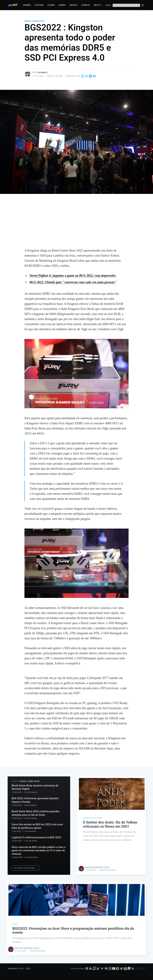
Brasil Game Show (34, 21)
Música (73, 5)
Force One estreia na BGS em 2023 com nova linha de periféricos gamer (37, 826)
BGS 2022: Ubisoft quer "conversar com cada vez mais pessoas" (73, 282)
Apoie (108, 5)
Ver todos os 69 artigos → (26, 868)
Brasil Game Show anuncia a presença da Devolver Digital (35, 787)
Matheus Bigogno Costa (97, 867)
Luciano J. (43, 72)
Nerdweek (12, 968)
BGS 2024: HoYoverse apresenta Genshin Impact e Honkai (35, 800)
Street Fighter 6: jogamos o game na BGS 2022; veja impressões (73, 275)
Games (62, 5)
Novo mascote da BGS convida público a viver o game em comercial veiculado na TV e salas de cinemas (39, 851)
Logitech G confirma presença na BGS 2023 (36, 837)
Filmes (51, 5)
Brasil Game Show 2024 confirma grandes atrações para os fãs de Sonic (35, 813)
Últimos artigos (78, 968)
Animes (27, 5)
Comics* (86, 5)
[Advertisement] (76, 224)
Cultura (39, 5)
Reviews (98, 5)
